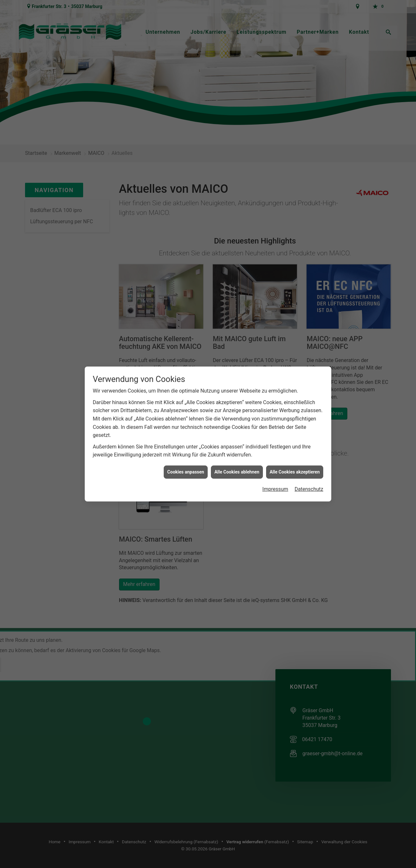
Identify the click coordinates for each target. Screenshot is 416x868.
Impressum (275, 472)
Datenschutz (309, 472)
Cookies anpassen (186, 454)
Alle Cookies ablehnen (237, 454)
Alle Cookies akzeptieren (295, 454)
